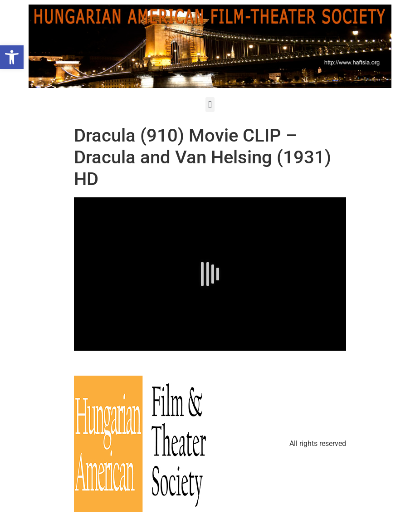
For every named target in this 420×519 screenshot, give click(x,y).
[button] (210, 105)
